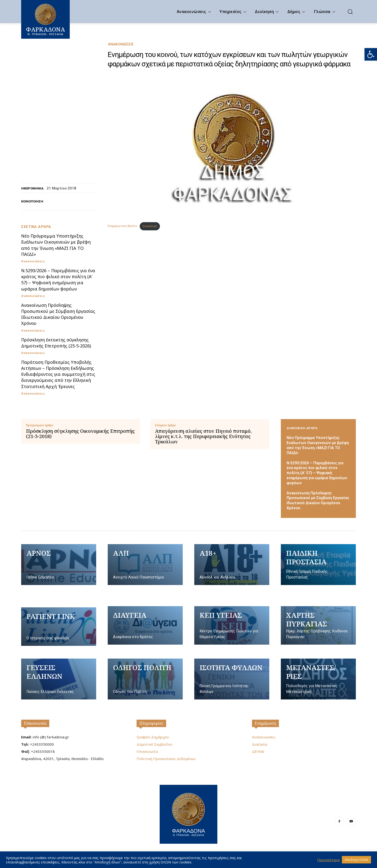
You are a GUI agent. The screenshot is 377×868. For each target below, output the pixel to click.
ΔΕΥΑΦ (258, 751)
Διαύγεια (260, 744)
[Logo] (188, 814)
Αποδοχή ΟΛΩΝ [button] (356, 860)
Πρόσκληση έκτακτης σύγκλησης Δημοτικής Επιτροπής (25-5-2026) (56, 343)
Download (150, 226)
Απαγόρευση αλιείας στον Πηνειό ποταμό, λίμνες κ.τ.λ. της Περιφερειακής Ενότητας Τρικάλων (203, 436)
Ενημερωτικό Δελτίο (123, 226)
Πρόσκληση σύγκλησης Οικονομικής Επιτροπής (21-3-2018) (80, 434)
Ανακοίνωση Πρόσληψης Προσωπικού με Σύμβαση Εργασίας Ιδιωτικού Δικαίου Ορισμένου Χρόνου (58, 314)
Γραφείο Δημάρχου (153, 737)
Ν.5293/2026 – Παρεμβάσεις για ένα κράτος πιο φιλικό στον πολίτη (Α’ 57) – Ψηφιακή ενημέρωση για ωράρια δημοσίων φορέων (58, 280)
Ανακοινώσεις (121, 44)
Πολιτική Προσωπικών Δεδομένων (166, 759)
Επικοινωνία (35, 723)
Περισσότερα (328, 860)
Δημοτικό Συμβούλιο (154, 744)
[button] (371, 54)
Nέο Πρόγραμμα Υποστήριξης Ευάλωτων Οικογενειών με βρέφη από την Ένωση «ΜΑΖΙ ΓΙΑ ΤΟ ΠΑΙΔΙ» (56, 245)
